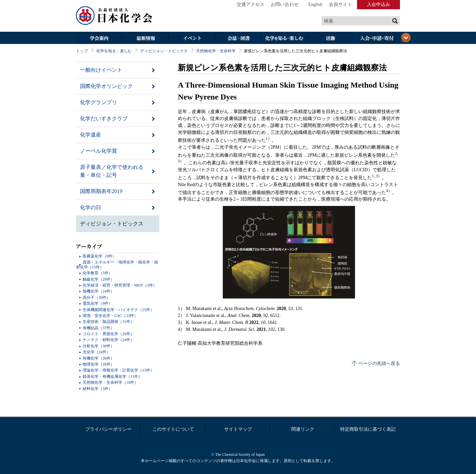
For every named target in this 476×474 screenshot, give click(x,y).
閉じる (406, 38)
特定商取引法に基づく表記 (368, 429)
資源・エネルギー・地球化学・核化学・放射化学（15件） (117, 264)
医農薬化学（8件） (99, 256)
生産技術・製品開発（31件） (108, 322)
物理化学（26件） (99, 364)
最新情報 (145, 39)
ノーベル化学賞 (99, 151)
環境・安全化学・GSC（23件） (110, 316)
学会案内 (99, 39)
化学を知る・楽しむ (284, 39)
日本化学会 (114, 16)
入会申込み (378, 4)
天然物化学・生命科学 (216, 51)
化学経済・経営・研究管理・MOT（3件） (120, 285)
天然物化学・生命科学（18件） (110, 382)
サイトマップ (238, 429)
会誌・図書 (238, 39)
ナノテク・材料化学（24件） (108, 340)
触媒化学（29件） (99, 279)
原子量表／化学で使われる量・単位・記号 (112, 171)
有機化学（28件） (99, 358)
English (316, 4)
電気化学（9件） (98, 303)
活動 (331, 39)
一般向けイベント (101, 70)
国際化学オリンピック (106, 86)
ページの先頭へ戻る (379, 363)
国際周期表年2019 (101, 191)
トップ (82, 51)
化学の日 (91, 207)
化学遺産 (91, 135)
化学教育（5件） (98, 273)
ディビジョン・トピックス (164, 51)
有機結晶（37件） (99, 328)
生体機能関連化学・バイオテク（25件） (118, 310)
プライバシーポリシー (108, 429)
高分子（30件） (97, 297)
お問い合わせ (285, 4)
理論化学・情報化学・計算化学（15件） (118, 370)
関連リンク (303, 429)
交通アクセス (251, 4)
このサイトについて (173, 429)
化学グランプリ (99, 102)
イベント (192, 39)
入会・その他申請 (377, 39)
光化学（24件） (97, 352)
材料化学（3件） (98, 389)
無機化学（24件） (99, 291)
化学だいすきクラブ (104, 118)
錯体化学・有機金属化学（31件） (112, 376)
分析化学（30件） (99, 346)
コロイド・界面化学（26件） (108, 334)
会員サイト (340, 4)
